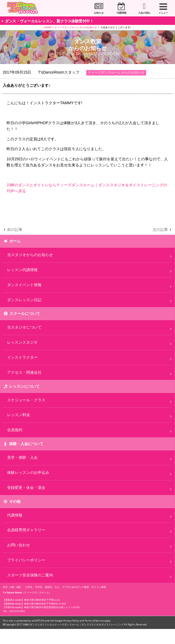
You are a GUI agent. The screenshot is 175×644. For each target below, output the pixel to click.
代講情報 (121, 13)
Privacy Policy (71, 621)
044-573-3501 (17, 611)
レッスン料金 (19, 415)
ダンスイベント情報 (24, 285)
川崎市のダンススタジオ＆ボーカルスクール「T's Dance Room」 (24, 8)
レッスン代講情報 (22, 270)
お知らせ (99, 13)
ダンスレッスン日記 (24, 300)
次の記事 (160, 230)
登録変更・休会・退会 (26, 488)
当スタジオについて (24, 327)
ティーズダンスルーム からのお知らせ (76, 27)
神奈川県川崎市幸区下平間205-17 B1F (45, 604)
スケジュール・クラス (26, 400)
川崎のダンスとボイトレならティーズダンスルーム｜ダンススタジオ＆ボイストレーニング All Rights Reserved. (85, 624)
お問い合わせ (19, 545)
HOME (48, 27)
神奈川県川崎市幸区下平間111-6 (42, 600)
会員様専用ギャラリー (26, 530)
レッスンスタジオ (22, 342)
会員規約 (15, 430)
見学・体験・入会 (22, 457)
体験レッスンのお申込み (28, 472)
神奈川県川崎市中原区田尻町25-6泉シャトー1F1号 (52, 607)
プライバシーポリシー (26, 560)
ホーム (15, 241)
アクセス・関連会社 (24, 372)
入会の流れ (144, 13)
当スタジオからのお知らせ (30, 255)
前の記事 (15, 230)
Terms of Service (94, 621)
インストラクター (22, 357)
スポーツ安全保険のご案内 (30, 575)
